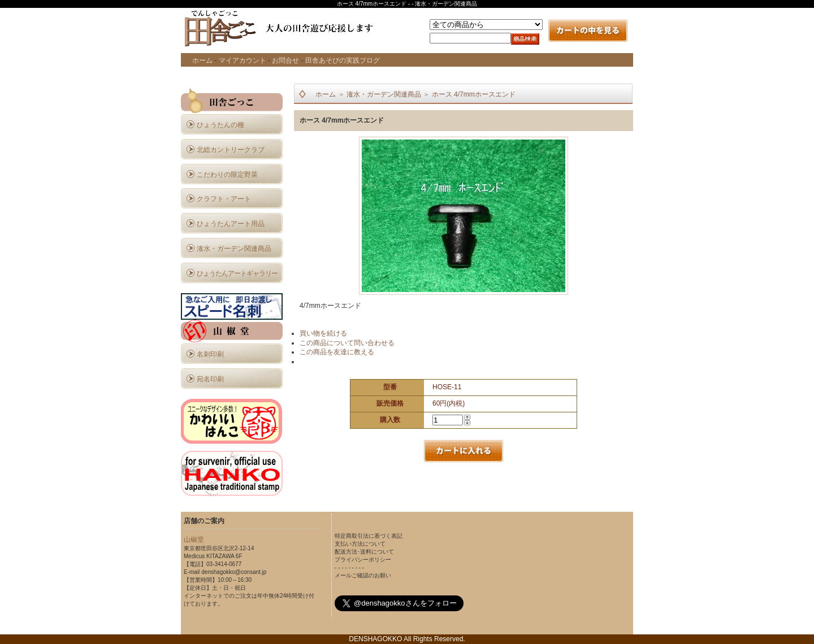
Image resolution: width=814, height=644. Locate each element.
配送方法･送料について (364, 552)
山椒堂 (194, 539)
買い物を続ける (323, 333)
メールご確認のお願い (363, 575)
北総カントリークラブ (231, 150)
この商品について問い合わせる (347, 343)
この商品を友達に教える (337, 352)
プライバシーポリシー (363, 560)
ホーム (202, 60)
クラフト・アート (224, 199)
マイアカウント (243, 60)
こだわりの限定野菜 (227, 175)
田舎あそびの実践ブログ (343, 60)
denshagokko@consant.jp (234, 572)
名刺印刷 (210, 354)
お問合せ (285, 60)
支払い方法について (360, 544)
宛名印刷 (210, 379)
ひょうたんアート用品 (231, 224)
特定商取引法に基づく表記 (369, 536)
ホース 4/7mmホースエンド (474, 94)
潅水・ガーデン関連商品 (234, 249)
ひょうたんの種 (220, 125)
